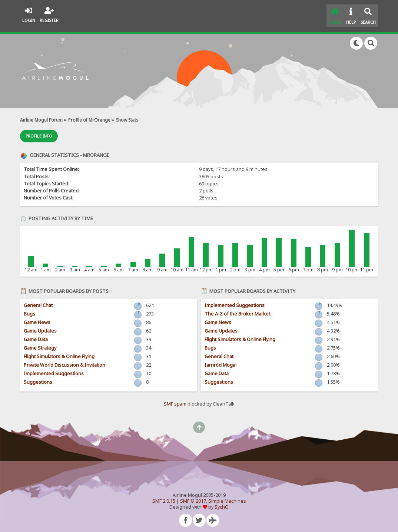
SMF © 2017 (193, 497)
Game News (37, 318)
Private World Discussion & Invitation (64, 361)
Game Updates (40, 326)
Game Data (36, 335)
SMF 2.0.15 (164, 497)
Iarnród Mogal (220, 361)
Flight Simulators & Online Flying (59, 352)
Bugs (29, 309)
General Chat (38, 301)
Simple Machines (227, 497)
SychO (222, 503)
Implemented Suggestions (54, 369)
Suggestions (38, 378)
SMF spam (175, 399)
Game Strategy (40, 343)
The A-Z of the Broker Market (237, 309)
